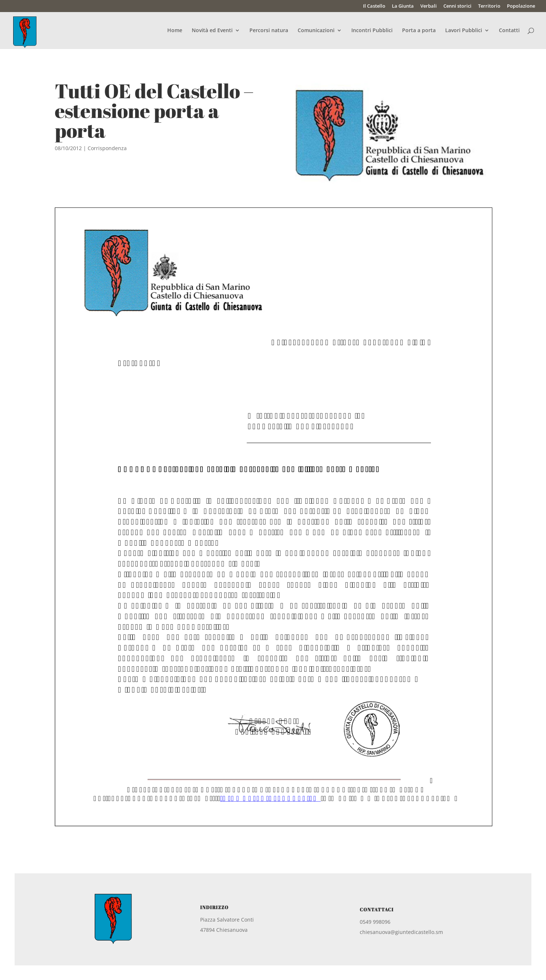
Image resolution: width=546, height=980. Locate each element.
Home (175, 31)
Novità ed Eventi (212, 31)
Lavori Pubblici (464, 31)
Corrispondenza (107, 148)
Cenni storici (457, 6)
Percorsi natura (269, 31)
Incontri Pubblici (372, 31)
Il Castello (374, 6)
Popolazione (521, 6)
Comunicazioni (316, 31)
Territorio (489, 6)
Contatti (509, 31)
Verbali (429, 6)
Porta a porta (419, 31)
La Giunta (403, 6)
